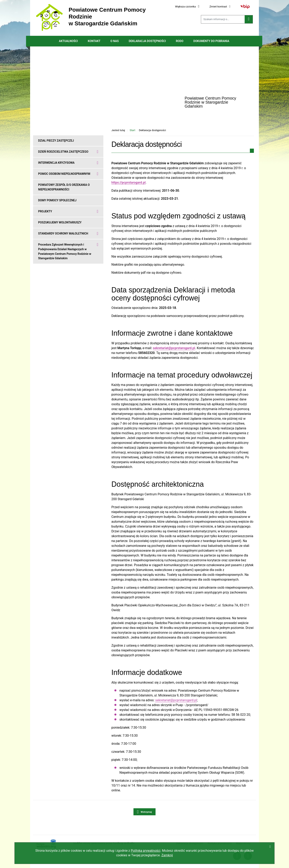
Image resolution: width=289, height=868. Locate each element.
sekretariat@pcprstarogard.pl (176, 700)
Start (132, 130)
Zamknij (167, 855)
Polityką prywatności (146, 851)
